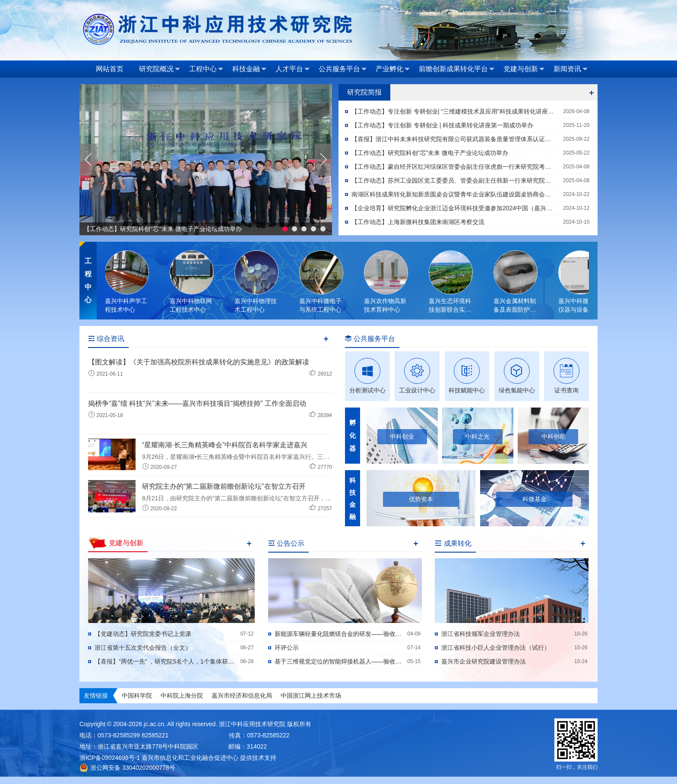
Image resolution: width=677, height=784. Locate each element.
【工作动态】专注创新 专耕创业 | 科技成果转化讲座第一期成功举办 (442, 125)
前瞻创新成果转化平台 (457, 69)
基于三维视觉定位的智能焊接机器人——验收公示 (339, 661)
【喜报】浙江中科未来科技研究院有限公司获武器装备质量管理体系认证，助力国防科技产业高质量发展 (454, 139)
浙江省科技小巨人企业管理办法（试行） (496, 648)
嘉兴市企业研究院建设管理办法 (484, 661)
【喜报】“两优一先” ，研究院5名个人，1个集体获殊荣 (166, 661)
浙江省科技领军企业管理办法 (481, 634)
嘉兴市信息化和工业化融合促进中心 (190, 758)
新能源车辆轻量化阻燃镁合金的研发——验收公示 (339, 634)
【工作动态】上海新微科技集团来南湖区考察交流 (418, 222)
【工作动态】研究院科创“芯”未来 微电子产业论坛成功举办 (163, 229)
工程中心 (206, 69)
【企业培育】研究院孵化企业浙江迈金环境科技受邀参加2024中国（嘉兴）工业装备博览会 (454, 208)
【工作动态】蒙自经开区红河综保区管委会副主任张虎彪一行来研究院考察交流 (454, 167)
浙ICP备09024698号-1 (110, 758)
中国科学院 (137, 695)
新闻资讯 (571, 69)
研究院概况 (160, 69)
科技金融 (249, 69)
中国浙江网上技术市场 (311, 695)
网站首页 (110, 69)
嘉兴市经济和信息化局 (242, 695)
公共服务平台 (343, 69)
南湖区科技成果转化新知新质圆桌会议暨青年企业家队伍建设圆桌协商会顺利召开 (454, 194)
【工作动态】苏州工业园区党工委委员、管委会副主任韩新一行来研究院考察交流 (454, 180)
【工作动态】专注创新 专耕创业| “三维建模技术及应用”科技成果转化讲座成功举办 (454, 111)
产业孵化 (393, 69)
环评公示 (287, 648)
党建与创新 (524, 69)
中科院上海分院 (182, 695)
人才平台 (293, 69)
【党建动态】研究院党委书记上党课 (143, 634)
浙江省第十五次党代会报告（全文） (143, 648)
